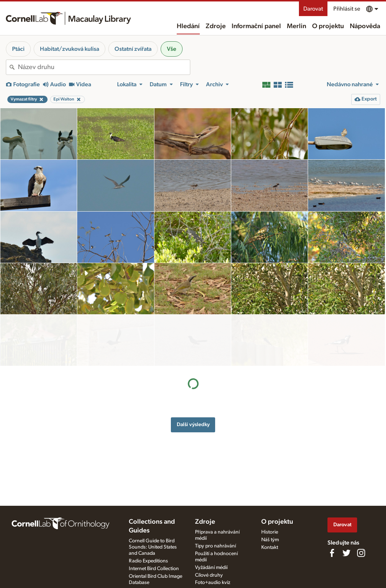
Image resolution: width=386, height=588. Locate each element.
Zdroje (216, 26)
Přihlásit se (347, 9)
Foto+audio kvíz (213, 583)
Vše (172, 49)
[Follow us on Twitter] (346, 553)
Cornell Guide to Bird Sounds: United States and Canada (153, 547)
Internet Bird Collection (154, 569)
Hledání (188, 26)
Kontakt (270, 547)
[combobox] (104, 67)
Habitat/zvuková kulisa (70, 49)
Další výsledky (193, 373)
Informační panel (256, 26)
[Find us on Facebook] (332, 553)
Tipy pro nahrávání (216, 546)
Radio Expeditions (148, 561)
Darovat (313, 9)
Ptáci (18, 49)
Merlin (297, 26)
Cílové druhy (209, 575)
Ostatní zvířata (133, 49)
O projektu (328, 26)
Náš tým (270, 540)
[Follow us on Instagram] (361, 553)
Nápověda (365, 26)
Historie (270, 532)
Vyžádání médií (211, 568)
